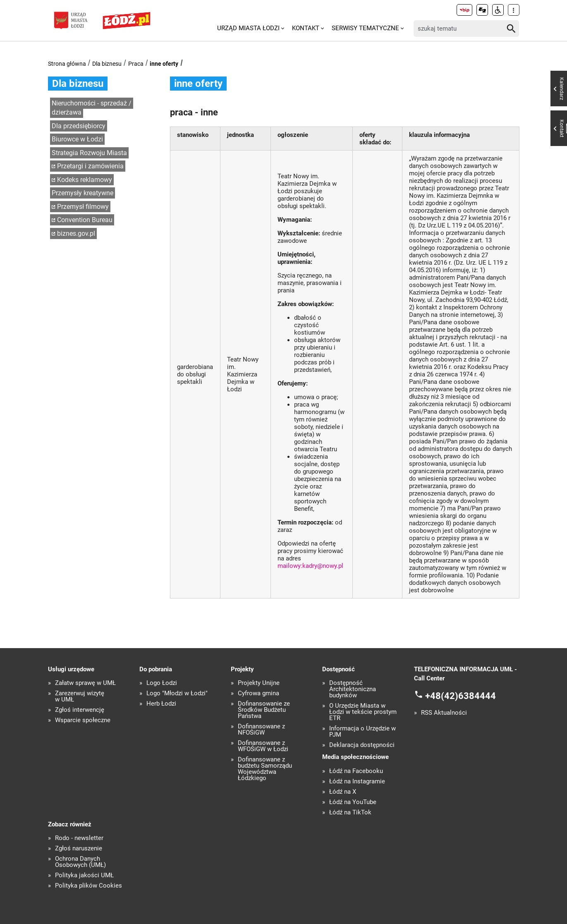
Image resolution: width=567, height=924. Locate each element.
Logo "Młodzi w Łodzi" (177, 693)
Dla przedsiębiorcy (79, 126)
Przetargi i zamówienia (90, 166)
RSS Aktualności (444, 713)
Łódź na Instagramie (357, 782)
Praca (136, 64)
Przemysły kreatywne (83, 193)
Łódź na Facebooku (356, 771)
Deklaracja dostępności (362, 745)
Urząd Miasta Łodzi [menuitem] (248, 28)
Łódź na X (343, 792)
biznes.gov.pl (76, 233)
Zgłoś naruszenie (79, 849)
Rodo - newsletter (79, 838)
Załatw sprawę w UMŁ (85, 683)
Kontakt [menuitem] (306, 28)
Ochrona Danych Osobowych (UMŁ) (80, 862)
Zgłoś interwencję (80, 710)
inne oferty (164, 64)
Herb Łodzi (161, 704)
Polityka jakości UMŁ (84, 875)
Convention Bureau (85, 220)
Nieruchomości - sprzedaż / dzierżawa (92, 108)
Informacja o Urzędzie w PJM (362, 732)
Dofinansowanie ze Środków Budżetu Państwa (264, 710)
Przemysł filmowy (83, 207)
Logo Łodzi (162, 683)
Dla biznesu (107, 64)
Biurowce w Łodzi (77, 139)
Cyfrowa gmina (258, 693)
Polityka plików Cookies (89, 886)
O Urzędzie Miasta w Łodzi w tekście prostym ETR (363, 712)
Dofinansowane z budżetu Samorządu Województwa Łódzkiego (265, 769)
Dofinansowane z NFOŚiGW (261, 730)
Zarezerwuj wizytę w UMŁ (80, 697)
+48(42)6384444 (461, 695)
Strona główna (67, 64)
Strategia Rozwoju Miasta (89, 153)
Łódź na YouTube (353, 802)
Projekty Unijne (259, 683)
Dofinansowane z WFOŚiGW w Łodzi (263, 746)
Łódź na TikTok (350, 813)
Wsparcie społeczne (83, 720)
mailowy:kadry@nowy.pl (310, 566)
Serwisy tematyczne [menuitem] (365, 28)
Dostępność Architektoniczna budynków (353, 689)
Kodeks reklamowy (85, 180)
